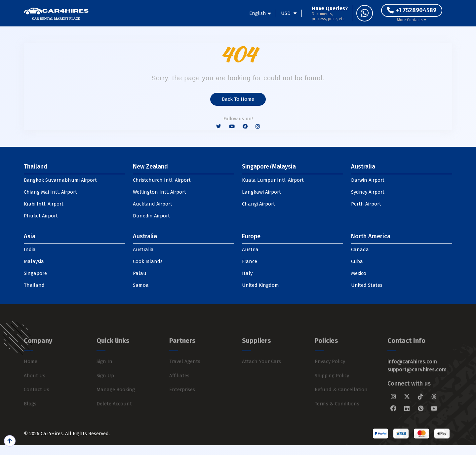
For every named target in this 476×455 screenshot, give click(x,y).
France (250, 261)
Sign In (104, 375)
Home (31, 375)
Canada (360, 249)
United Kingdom (260, 285)
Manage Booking (116, 403)
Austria (250, 249)
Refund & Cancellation (341, 403)
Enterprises (182, 403)
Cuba (357, 261)
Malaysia (34, 261)
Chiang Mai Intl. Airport (50, 192)
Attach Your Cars (261, 375)
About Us (35, 389)
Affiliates (179, 389)
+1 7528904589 (412, 10)
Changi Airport (258, 204)
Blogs (30, 417)
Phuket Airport (41, 216)
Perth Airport (366, 204)
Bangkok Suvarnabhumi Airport (60, 180)
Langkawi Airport (261, 192)
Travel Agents (185, 375)
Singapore (35, 273)
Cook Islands (148, 261)
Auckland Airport (153, 204)
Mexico (359, 273)
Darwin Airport (368, 180)
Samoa (141, 285)
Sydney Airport (368, 192)
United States (367, 285)
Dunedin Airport (151, 216)
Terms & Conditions (337, 417)
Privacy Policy (330, 375)
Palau (140, 273)
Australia (143, 249)
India (30, 249)
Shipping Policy (332, 389)
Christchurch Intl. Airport (162, 180)
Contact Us (37, 403)
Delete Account (114, 417)
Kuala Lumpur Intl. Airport (273, 180)
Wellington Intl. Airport (159, 192)
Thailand (34, 285)
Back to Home (238, 99)
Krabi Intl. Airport (44, 204)
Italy (247, 273)
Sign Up (105, 389)
